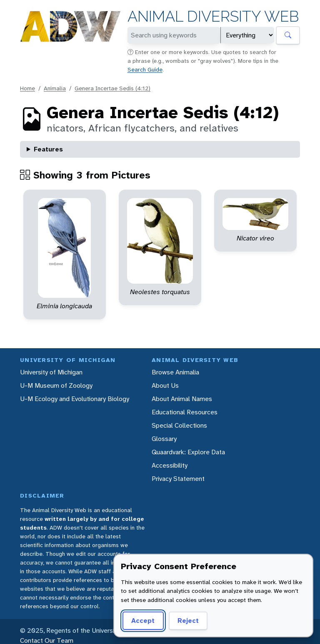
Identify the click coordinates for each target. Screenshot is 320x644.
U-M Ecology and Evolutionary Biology (75, 399)
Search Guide (145, 69)
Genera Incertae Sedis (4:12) (112, 88)
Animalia (55, 88)
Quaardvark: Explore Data (188, 452)
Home (27, 88)
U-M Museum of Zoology (56, 385)
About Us (165, 385)
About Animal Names (182, 399)
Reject (188, 620)
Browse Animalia (175, 372)
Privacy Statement (178, 479)
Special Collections (179, 425)
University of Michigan (51, 372)
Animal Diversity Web (213, 16)
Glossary (164, 439)
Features (48, 149)
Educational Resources (185, 412)
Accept (143, 620)
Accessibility (170, 465)
